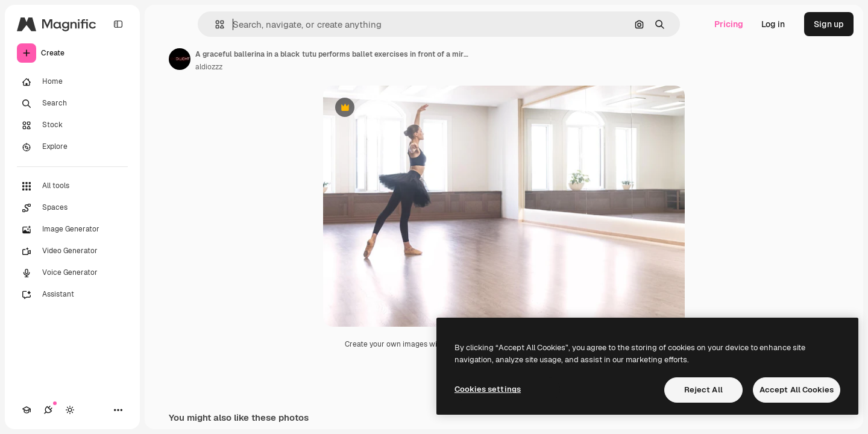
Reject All (703, 390)
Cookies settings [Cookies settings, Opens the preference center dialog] (488, 389)
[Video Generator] (72, 251)
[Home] (72, 82)
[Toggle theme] (70, 410)
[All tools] (72, 186)
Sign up (829, 24)
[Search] (72, 104)
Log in (773, 24)
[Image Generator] (72, 230)
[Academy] (27, 410)
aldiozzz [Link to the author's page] (209, 67)
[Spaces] (72, 208)
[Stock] (72, 125)
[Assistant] (72, 295)
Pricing (729, 24)
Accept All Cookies (797, 390)
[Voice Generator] (72, 273)
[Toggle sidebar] (118, 24)
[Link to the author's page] (180, 59)
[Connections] (48, 410)
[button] (215, 24)
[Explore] (72, 147)
